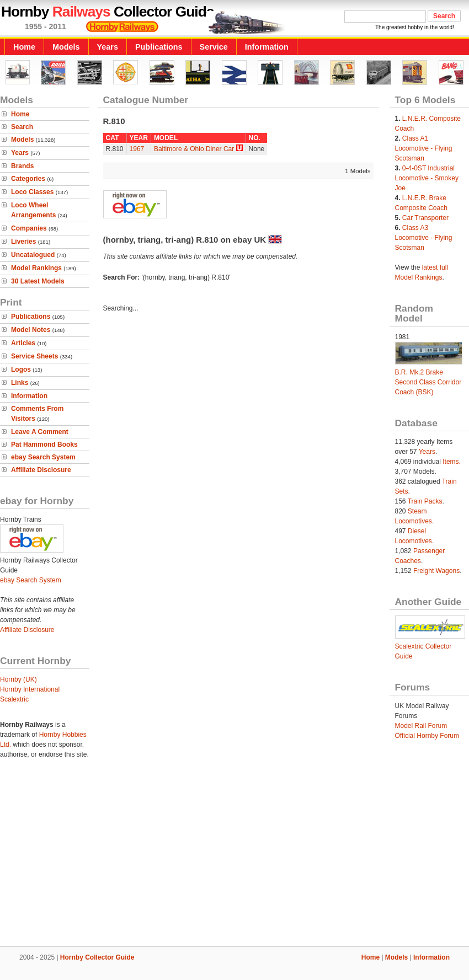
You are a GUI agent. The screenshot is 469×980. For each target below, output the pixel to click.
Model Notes (31, 330)
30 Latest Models (38, 281)
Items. (452, 462)
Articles (23, 343)
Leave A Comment (40, 432)
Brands (22, 166)
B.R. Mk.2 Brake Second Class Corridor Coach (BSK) (428, 382)
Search (22, 127)
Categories (28, 179)
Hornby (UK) (18, 679)
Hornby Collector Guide (97, 957)
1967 (137, 149)
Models (66, 47)
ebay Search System (43, 457)
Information (267, 47)
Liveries (23, 242)
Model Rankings (36, 268)
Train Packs (425, 501)
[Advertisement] (235, 856)
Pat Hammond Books (44, 445)
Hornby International (30, 689)
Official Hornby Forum (427, 736)
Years (108, 47)
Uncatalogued (33, 255)
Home (24, 47)
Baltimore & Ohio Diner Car (194, 149)
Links (20, 383)
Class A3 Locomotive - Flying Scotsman (424, 238)
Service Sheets (34, 356)
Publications (159, 47)
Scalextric (14, 699)
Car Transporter (425, 218)
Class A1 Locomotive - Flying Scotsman (424, 148)
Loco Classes (32, 192)
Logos (21, 369)
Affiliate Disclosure (41, 470)
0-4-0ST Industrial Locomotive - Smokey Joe (427, 178)
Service (214, 47)
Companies (29, 228)
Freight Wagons (436, 571)
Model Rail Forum (421, 726)
